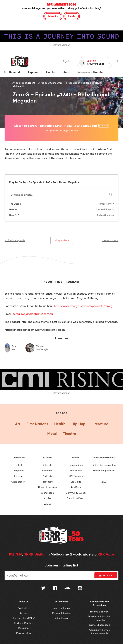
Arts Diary (76, 487)
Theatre (69, 433)
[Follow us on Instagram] (80, 588)
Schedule (47, 465)
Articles (47, 498)
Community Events (76, 493)
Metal (52, 433)
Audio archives (19, 482)
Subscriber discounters (104, 465)
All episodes (62, 240)
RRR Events (76, 471)
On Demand (19, 458)
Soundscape (47, 493)
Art (18, 424)
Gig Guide (76, 482)
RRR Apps (106, 554)
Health (60, 424)
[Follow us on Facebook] (55, 588)
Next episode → (110, 240)
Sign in (66, 61)
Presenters (47, 482)
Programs (47, 471)
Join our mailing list (61, 565)
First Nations (37, 424)
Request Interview (61, 613)
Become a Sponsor (99, 612)
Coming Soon (76, 465)
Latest (19, 465)
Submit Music (61, 618)
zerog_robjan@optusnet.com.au (33, 314)
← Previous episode (15, 240)
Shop (104, 482)
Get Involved (61, 602)
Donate (72, 16)
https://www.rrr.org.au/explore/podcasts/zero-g (83, 306)
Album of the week (47, 487)
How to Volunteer (61, 608)
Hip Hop (78, 424)
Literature (100, 424)
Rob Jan (85, 83)
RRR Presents (76, 476)
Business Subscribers (99, 625)
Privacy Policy (24, 633)
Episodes (19, 476)
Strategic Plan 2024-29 (24, 618)
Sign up (106, 576)
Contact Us (24, 608)
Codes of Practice (24, 623)
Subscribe (53, 16)
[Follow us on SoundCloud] (67, 588)
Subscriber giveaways (104, 471)
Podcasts (47, 476)
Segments (19, 471)
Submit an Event (76, 498)
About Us (24, 602)
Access (24, 613)
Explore (47, 458)
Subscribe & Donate (104, 458)
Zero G (31, 83)
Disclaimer (24, 628)
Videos (47, 504)
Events (76, 458)
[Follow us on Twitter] (43, 588)
